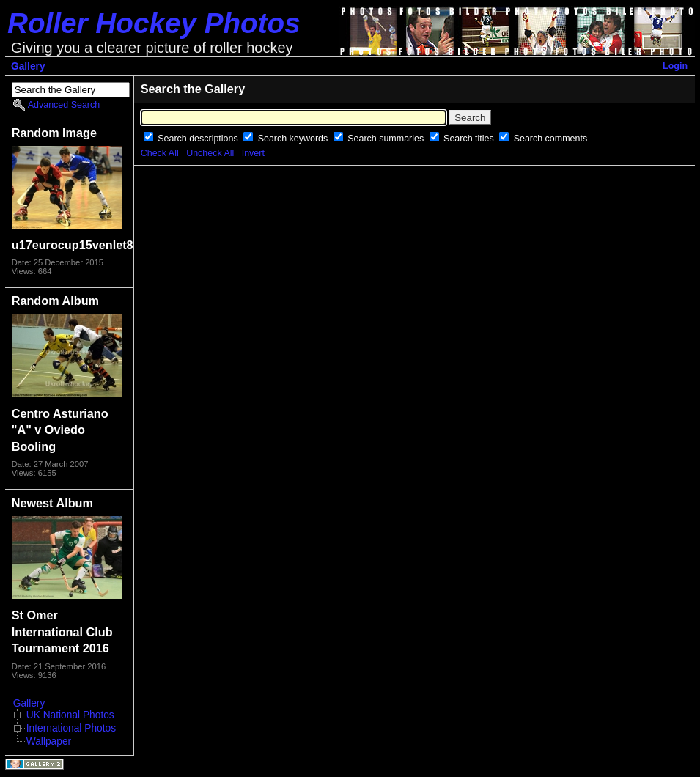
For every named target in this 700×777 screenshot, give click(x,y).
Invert (253, 153)
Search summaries (387, 139)
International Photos (71, 728)
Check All (160, 153)
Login (675, 66)
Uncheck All (210, 153)
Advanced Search (64, 105)
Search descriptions (199, 139)
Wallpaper (49, 741)
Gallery (28, 66)
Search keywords (294, 139)
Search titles (470, 139)
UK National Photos (70, 715)
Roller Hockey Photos (154, 23)
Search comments (550, 139)
